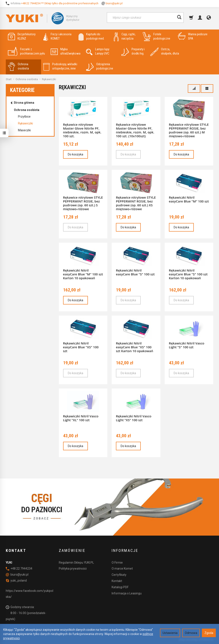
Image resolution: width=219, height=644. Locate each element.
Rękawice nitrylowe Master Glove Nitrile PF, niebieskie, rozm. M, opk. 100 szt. (82, 130)
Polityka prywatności (73, 569)
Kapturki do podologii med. (91, 36)
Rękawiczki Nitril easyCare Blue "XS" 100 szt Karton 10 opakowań (135, 347)
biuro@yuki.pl (114, 3)
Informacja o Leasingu (127, 593)
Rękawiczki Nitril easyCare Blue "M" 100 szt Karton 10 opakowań (83, 274)
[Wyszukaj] (179, 18)
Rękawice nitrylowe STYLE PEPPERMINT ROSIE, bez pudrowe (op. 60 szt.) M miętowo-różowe (189, 130)
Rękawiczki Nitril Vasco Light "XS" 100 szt (134, 418)
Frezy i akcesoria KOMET (57, 36)
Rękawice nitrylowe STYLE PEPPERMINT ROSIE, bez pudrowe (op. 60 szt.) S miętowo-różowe (83, 203)
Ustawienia (170, 633)
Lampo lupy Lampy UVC (98, 51)
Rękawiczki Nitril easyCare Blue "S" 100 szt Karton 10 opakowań (188, 274)
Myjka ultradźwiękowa (66, 51)
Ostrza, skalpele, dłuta (165, 51)
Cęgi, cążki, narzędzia (125, 36)
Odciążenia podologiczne (100, 66)
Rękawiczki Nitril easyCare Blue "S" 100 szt (135, 272)
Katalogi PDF (120, 587)
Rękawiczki (25, 123)
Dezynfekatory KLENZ (22, 36)
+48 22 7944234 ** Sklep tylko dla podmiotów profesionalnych (60, 3)
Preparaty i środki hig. (133, 51)
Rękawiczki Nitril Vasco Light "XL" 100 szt (81, 418)
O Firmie (117, 563)
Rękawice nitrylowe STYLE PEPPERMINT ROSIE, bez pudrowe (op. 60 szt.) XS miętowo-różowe (136, 203)
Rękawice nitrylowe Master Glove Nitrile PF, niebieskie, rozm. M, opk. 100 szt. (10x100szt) (135, 130)
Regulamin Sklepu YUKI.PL (76, 563)
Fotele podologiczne (156, 36)
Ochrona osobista (18, 66)
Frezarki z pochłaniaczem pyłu (26, 51)
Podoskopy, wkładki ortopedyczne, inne (60, 66)
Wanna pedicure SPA (193, 36)
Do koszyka (75, 154)
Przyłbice (24, 117)
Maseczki (24, 130)
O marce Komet (122, 569)
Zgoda (209, 633)
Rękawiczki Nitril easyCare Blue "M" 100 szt (189, 199)
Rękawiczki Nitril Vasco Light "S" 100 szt (187, 345)
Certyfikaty (119, 575)
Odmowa (191, 633)
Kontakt (117, 581)
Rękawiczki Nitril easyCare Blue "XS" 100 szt (81, 347)
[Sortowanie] (194, 89)
